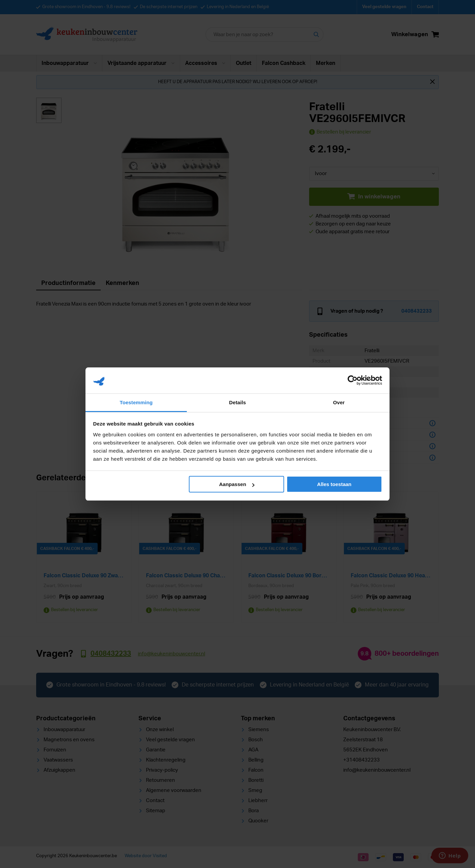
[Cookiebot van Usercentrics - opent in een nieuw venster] (353, 380)
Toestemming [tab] (136, 402)
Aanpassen (237, 484)
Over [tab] (339, 402)
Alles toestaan (334, 484)
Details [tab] (237, 402)
